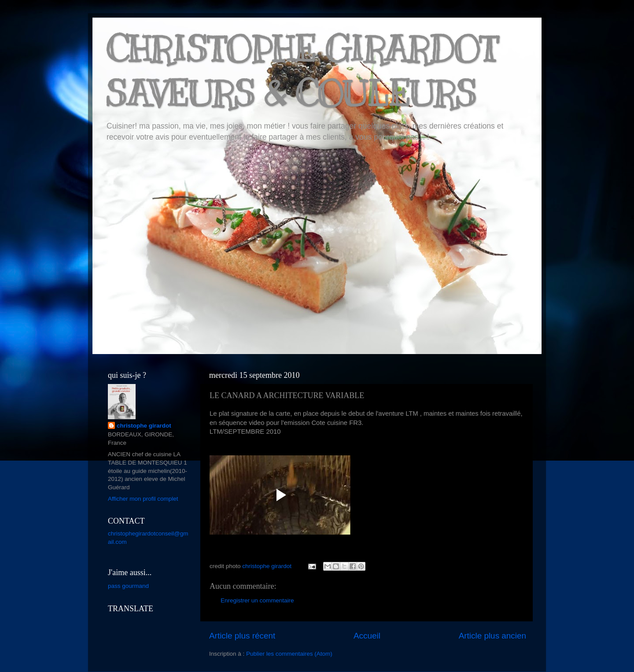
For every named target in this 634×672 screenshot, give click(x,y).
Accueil (367, 636)
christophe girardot (144, 426)
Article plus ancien (492, 636)
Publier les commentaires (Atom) (289, 654)
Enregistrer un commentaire (257, 600)
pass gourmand (128, 586)
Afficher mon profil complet (143, 499)
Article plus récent (242, 636)
